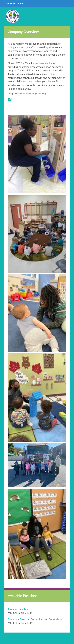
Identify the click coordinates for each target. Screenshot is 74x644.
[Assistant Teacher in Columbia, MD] (18, 609)
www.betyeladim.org (36, 93)
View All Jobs (14, 3)
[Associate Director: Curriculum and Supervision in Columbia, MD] (35, 619)
